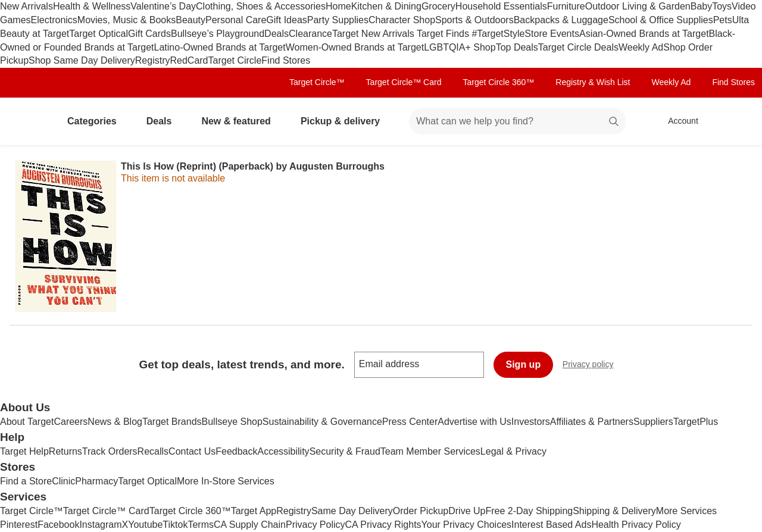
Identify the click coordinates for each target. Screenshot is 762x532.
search (614, 122)
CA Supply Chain (250, 525)
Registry (153, 60)
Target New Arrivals (374, 34)
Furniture (566, 6)
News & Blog (115, 422)
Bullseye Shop (232, 422)
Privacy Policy (316, 525)
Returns (65, 451)
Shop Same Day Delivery (82, 60)
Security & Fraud (345, 451)
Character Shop (402, 20)
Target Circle (235, 60)
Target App (254, 511)
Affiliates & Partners (592, 422)
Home (338, 6)
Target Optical (99, 34)
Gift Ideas (286, 20)
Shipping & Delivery (614, 511)
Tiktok (175, 525)
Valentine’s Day (163, 6)
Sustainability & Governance (322, 422)
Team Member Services (430, 451)
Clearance (310, 34)
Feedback (236, 451)
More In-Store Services (226, 481)
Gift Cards (149, 34)
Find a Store (26, 481)
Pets (723, 20)
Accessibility (283, 451)
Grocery (438, 6)
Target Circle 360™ (498, 82)
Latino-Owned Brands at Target (220, 47)
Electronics (54, 20)
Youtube (145, 525)
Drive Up (467, 511)
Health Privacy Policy (636, 525)
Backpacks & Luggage (561, 20)
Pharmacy (96, 481)
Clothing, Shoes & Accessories (261, 6)
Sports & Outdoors (474, 20)
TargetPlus (696, 422)
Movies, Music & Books (127, 20)
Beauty (190, 20)
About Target (27, 422)
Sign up (524, 364)
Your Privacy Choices (466, 525)
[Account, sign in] (677, 121)
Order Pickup (421, 511)
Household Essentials (501, 6)
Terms (201, 525)
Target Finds (444, 34)
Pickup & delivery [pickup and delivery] (345, 121)
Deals (277, 34)
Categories (97, 121)
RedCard (189, 60)
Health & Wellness (92, 6)
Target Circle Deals (578, 47)
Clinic (63, 481)
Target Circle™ (317, 82)
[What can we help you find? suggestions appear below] (517, 121)
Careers (71, 422)
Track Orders (110, 451)
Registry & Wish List (593, 82)
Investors (531, 422)
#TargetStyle (498, 34)
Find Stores (286, 60)
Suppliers (653, 422)
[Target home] (26, 121)
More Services (686, 511)
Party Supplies (338, 20)
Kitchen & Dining (386, 6)
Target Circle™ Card (404, 82)
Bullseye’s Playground (218, 34)
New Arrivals (26, 6)
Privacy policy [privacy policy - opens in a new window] (593, 366)
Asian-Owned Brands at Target (644, 34)
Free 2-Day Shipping (529, 511)
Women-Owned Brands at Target (355, 47)
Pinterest (19, 525)
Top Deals (517, 47)
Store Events (552, 34)
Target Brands (172, 422)
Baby (701, 6)
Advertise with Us (474, 422)
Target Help (24, 451)
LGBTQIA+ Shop (460, 47)
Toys (722, 6)
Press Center (410, 422)
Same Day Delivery (352, 511)
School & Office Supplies (661, 20)
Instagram (100, 525)
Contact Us (192, 451)
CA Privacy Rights (383, 525)
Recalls (153, 451)
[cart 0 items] (737, 121)
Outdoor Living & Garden (638, 6)
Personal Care (236, 20)
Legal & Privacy (513, 451)
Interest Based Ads (551, 525)
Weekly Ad (641, 47)
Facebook (58, 525)
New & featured (241, 121)
